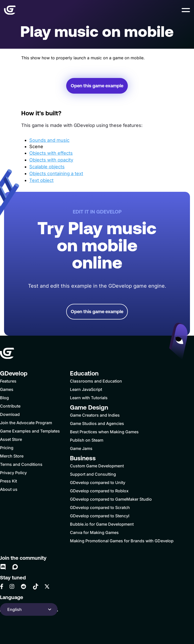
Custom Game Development (97, 466)
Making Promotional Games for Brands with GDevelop (122, 541)
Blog (4, 398)
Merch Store (12, 456)
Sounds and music (49, 140)
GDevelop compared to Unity (98, 482)
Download (10, 414)
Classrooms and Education (96, 381)
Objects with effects (51, 153)
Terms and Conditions (21, 464)
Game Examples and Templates (30, 431)
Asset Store (11, 439)
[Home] (10, 10)
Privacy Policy (13, 473)
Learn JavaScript (86, 389)
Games (7, 389)
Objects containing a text (56, 173)
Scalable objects (47, 167)
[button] (186, 10)
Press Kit (8, 481)
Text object (41, 180)
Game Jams (81, 448)
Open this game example (97, 86)
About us (9, 489)
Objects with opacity (51, 160)
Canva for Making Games (94, 532)
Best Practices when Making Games (104, 432)
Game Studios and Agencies (97, 423)
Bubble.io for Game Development (102, 524)
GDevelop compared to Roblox (99, 491)
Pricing (7, 448)
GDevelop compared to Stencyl (100, 516)
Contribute (10, 406)
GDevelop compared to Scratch (100, 507)
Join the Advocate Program (26, 423)
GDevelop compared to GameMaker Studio (111, 499)
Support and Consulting (93, 474)
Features (8, 381)
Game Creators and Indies (95, 415)
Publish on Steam (87, 440)
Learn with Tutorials (89, 398)
